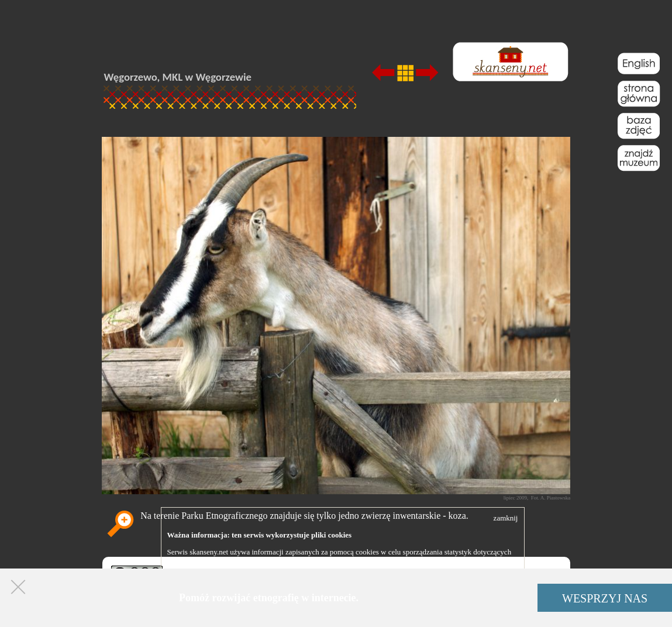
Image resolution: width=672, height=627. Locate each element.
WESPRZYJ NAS (605, 598)
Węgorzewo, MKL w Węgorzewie (178, 77)
